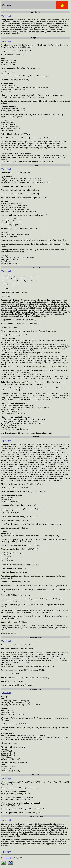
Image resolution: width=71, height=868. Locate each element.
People (35, 165)
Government (35, 267)
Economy (35, 437)
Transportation (35, 689)
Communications (35, 637)
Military (36, 774)
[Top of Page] (6, 16)
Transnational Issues (36, 816)
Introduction (36, 12)
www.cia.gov (8, 858)
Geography (35, 37)
